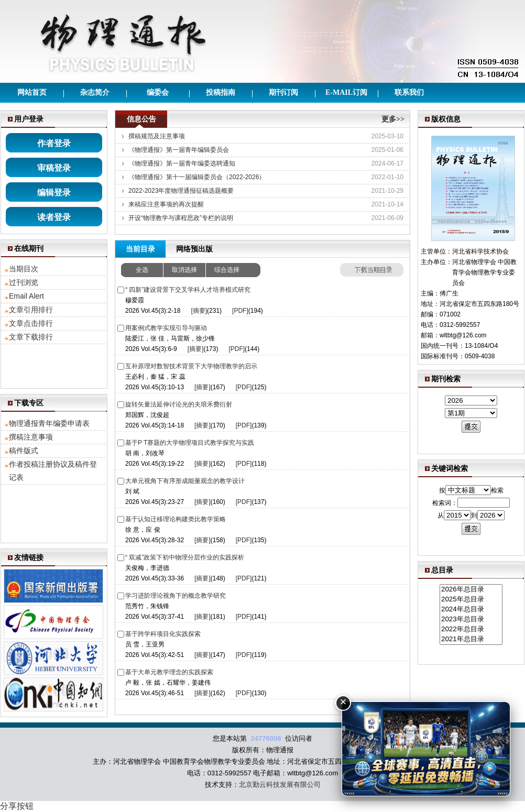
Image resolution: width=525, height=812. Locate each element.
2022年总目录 (471, 629)
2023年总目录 (471, 619)
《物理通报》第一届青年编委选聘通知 (182, 163)
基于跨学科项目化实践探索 (163, 634)
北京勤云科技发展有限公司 (280, 784)
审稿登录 (54, 168)
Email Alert (26, 296)
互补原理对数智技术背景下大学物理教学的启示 (191, 366)
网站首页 (32, 92)
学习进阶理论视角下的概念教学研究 (176, 596)
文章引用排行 (31, 310)
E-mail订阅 (346, 92)
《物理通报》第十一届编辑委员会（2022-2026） (197, 177)
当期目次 (24, 269)
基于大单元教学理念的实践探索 (169, 672)
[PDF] (240, 311)
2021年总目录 (471, 639)
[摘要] (199, 311)
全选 (142, 270)
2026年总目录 (471, 590)
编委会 (158, 92)
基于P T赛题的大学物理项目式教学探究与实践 (190, 443)
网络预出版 (194, 249)
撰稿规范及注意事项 (157, 136)
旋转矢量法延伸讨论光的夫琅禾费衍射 (179, 404)
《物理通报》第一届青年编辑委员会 (179, 150)
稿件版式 (24, 451)
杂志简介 (95, 92)
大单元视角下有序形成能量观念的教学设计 (185, 481)
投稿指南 (221, 92)
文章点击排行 (31, 323)
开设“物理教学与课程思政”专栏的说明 (181, 218)
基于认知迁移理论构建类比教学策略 (176, 519)
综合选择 (227, 270)
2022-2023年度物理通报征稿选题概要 (181, 191)
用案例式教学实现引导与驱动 (166, 328)
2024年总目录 (471, 610)
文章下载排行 (31, 337)
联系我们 (409, 92)
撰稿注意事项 (31, 437)
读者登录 (54, 217)
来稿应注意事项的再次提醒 (166, 204)
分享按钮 (17, 806)
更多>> (393, 119)
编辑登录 (54, 193)
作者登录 (54, 143)
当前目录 (140, 249)
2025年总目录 (471, 600)
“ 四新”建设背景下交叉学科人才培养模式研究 (188, 290)
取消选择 (184, 270)
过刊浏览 (24, 282)
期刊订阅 (283, 92)
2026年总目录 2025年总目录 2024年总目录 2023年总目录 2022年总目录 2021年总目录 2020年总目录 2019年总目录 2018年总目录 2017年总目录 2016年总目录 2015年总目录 (471, 615)
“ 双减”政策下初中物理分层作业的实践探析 (185, 557)
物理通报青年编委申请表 (49, 423)
